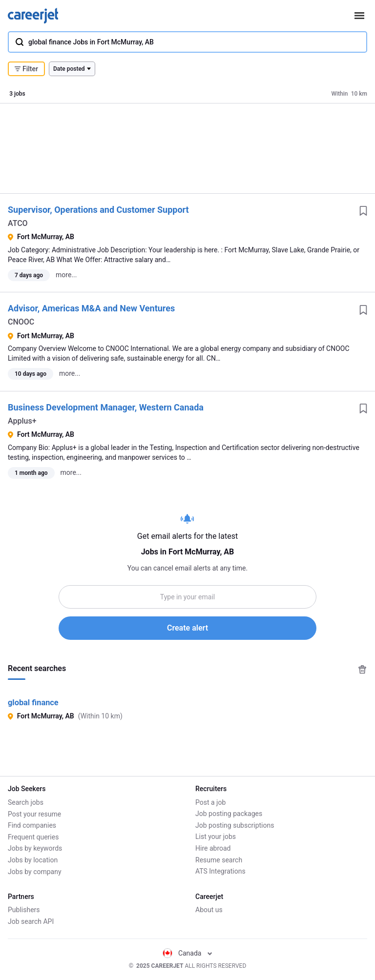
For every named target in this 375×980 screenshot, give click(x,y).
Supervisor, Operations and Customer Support (98, 210)
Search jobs (26, 802)
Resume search (219, 860)
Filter (26, 69)
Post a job (210, 802)
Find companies (32, 825)
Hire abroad (213, 848)
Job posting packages (229, 814)
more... (66, 275)
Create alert (187, 628)
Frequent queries (33, 837)
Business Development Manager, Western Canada (106, 407)
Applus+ (22, 421)
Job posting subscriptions (235, 825)
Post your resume (34, 814)
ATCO (18, 223)
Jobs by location (33, 860)
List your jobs (216, 837)
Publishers (24, 910)
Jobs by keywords (35, 848)
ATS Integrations (220, 871)
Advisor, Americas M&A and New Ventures (91, 308)
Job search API (31, 921)
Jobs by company (35, 871)
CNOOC (21, 322)
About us (209, 910)
